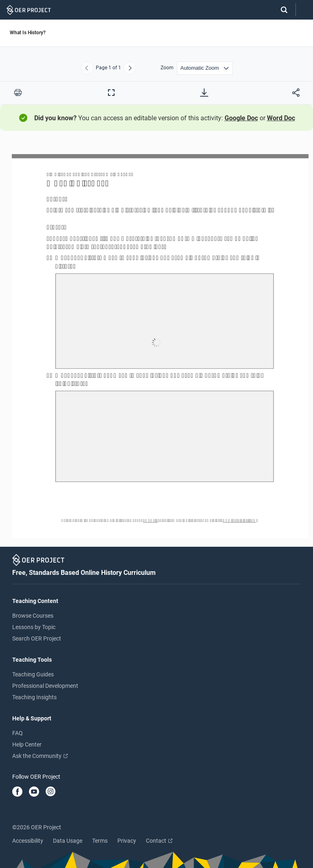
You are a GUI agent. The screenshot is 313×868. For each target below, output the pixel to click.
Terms (100, 841)
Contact (159, 841)
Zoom (167, 68)
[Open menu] (304, 10)
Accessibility (28, 841)
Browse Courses (33, 616)
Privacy (127, 841)
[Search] (280, 10)
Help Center (27, 744)
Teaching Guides (33, 674)
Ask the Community (40, 756)
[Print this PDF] (18, 93)
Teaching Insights (34, 697)
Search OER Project (37, 638)
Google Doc (241, 118)
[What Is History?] (156, 342)
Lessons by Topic (34, 627)
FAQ (18, 733)
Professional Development (45, 686)
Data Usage (68, 841)
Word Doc (281, 118)
